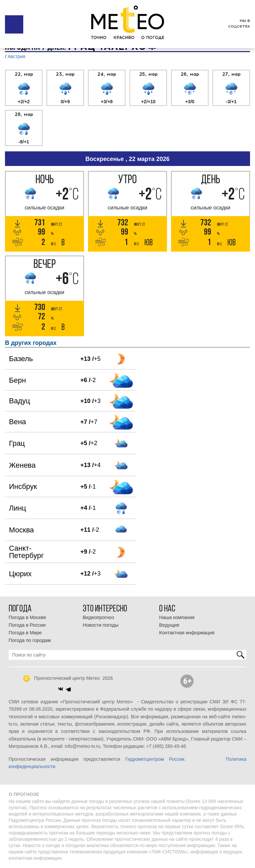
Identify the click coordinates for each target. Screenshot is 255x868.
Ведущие (169, 625)
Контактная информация (187, 633)
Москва (21, 530)
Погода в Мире (25, 633)
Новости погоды (101, 625)
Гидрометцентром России (155, 759)
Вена (17, 422)
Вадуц (19, 401)
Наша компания (177, 617)
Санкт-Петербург (26, 552)
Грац (17, 443)
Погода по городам (30, 640)
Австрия (16, 56)
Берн (17, 380)
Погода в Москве (27, 617)
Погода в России (27, 625)
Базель (21, 359)
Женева (22, 465)
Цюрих (20, 574)
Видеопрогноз (98, 617)
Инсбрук (23, 486)
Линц (17, 508)
